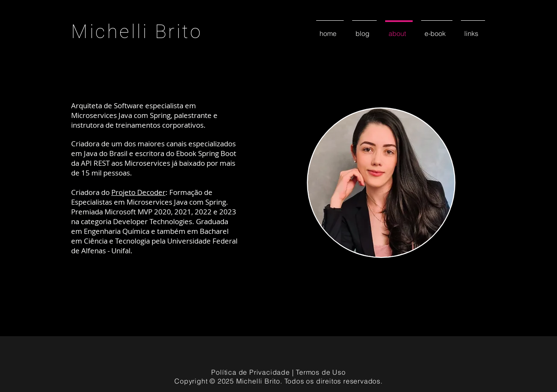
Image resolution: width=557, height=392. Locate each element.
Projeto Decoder (138, 192)
